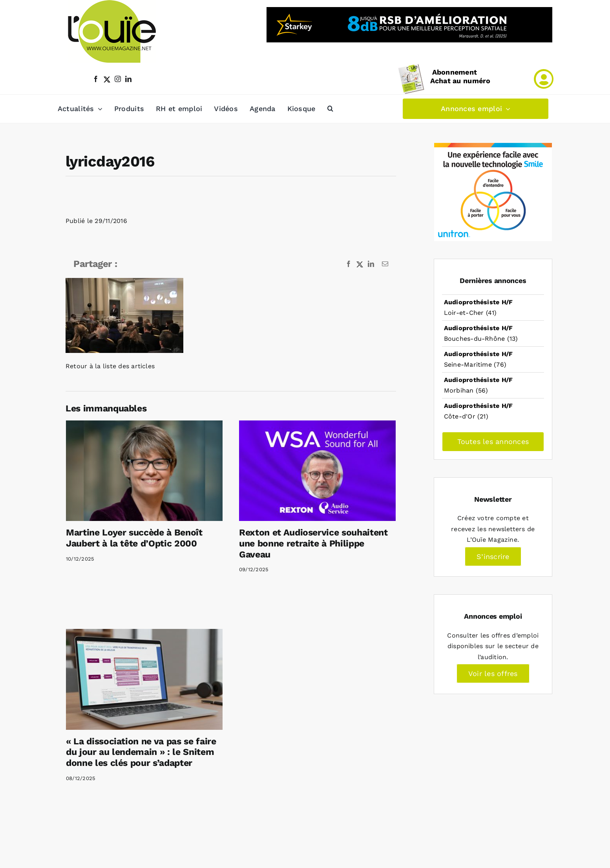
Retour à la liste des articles (110, 366)
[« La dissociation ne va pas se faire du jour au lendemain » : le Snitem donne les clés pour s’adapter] (144, 679)
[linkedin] (128, 79)
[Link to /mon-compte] (544, 79)
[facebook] (96, 79)
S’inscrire (493, 556)
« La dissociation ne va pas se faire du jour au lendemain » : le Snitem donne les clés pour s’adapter (141, 752)
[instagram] (118, 79)
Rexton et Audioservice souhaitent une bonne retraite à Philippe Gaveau (313, 543)
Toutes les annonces (493, 441)
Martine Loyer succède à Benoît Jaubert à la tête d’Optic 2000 (134, 538)
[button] (330, 109)
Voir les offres (493, 673)
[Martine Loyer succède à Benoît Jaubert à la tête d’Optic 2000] (144, 471)
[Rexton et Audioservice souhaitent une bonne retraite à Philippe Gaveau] (317, 471)
